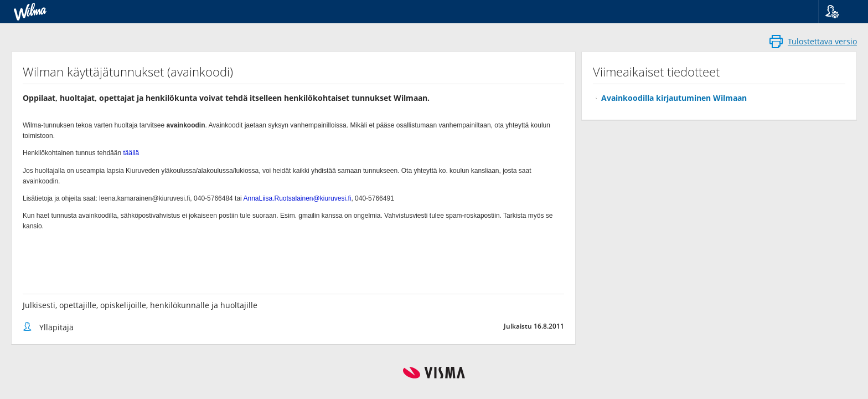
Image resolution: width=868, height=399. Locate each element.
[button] (839, 12)
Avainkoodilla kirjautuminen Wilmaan (674, 98)
